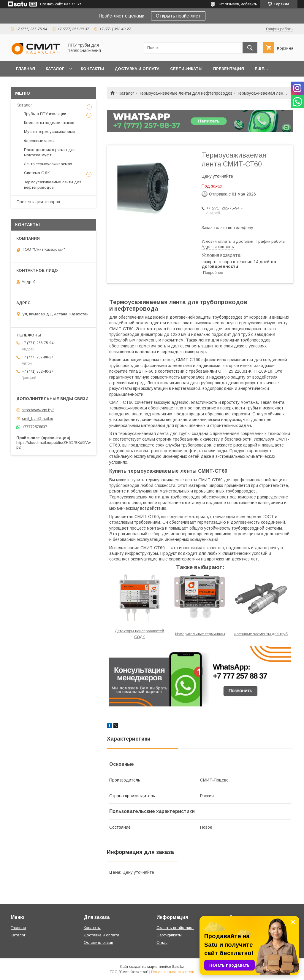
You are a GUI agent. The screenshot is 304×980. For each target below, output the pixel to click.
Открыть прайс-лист (178, 16)
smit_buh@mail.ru (38, 418)
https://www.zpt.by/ (38, 410)
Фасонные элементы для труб (261, 634)
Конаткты (92, 928)
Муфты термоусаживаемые (49, 132)
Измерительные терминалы (200, 634)
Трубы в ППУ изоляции (45, 114)
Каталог (55, 69)
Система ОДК (37, 173)
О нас (162, 942)
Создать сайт (51, 4)
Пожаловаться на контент (173, 972)
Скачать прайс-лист (175, 928)
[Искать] (250, 48)
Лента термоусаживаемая (48, 164)
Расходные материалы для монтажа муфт (50, 152)
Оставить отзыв (98, 942)
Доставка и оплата (137, 69)
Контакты (92, 69)
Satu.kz (178, 967)
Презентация (229, 69)
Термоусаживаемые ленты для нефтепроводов (186, 93)
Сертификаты (186, 69)
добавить (249, 4)
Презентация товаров (38, 202)
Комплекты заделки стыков (49, 123)
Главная (26, 69)
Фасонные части (39, 141)
